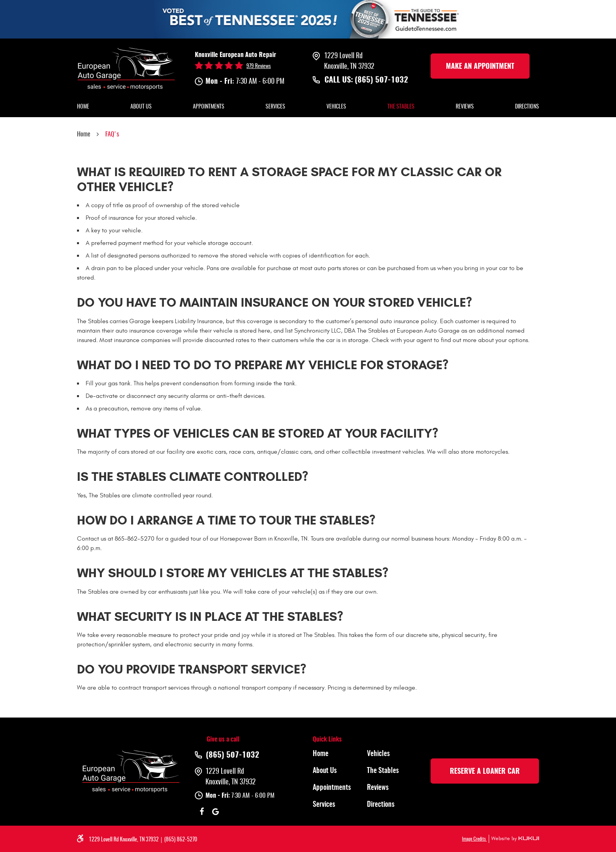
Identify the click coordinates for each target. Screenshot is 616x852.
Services (275, 107)
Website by (514, 839)
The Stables (401, 107)
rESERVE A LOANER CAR (485, 772)
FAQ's (112, 134)
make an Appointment (480, 67)
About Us (141, 107)
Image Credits (474, 839)
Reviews (465, 107)
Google (215, 812)
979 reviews (258, 66)
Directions (527, 107)
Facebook (202, 812)
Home (83, 107)
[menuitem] (83, 107)
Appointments (209, 107)
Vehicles (336, 107)
